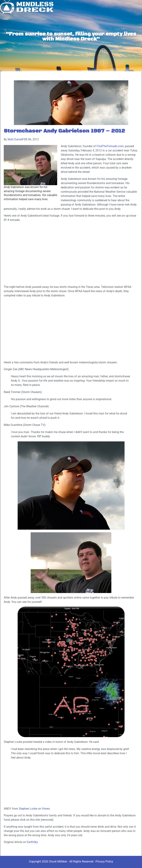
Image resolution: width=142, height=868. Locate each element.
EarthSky (32, 842)
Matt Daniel (15, 139)
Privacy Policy (104, 861)
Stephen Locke (28, 809)
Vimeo (46, 809)
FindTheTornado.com (110, 146)
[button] (140, 3)
